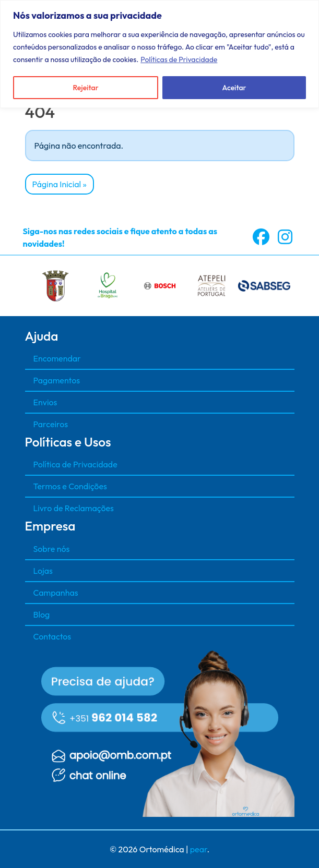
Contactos (52, 636)
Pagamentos (57, 380)
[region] (159, 54)
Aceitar (234, 88)
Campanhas (56, 593)
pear (199, 849)
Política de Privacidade (75, 464)
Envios (45, 402)
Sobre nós (52, 549)
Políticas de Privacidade (179, 59)
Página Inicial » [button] (60, 184)
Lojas (43, 571)
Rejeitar (85, 88)
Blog (42, 614)
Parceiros (51, 424)
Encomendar (57, 358)
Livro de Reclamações (74, 508)
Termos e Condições (70, 486)
